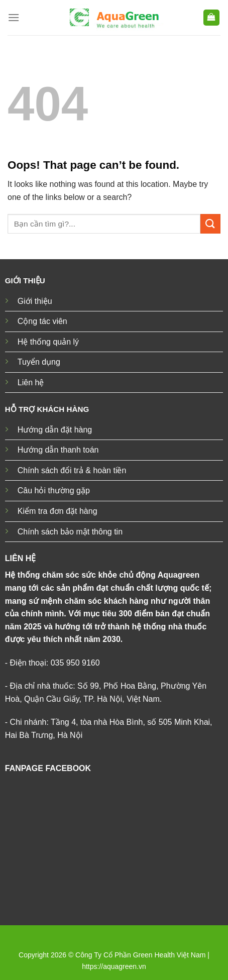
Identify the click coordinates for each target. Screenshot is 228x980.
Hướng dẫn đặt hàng (55, 430)
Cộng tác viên (42, 321)
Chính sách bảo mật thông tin (70, 532)
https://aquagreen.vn (114, 966)
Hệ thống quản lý (48, 342)
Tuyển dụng (39, 362)
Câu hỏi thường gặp (54, 491)
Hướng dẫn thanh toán (58, 450)
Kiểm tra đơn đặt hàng (58, 511)
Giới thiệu (35, 301)
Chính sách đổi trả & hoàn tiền (72, 470)
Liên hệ (31, 383)
